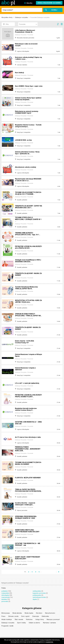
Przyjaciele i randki (7, 626)
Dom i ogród (25, 616)
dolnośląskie (5, 595)
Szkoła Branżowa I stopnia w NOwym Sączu (29, 355)
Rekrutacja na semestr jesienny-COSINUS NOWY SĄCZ (27, 112)
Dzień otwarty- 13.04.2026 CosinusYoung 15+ (25, 342)
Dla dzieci (39, 613)
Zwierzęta (36, 616)
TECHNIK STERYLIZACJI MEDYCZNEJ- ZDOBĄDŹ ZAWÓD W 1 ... (29, 220)
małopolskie (5, 593)
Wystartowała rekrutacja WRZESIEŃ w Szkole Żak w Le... (28, 180)
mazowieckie (6, 597)
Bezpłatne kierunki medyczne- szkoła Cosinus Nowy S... (26, 409)
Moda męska (29, 613)
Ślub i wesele (19, 619)
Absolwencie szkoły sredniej (26, 167)
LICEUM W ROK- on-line (24, 140)
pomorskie (5, 601)
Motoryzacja (6, 613)
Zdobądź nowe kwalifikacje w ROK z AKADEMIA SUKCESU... (28, 261)
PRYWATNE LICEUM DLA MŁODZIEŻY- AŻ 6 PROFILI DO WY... (28, 247)
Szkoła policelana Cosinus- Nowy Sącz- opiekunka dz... (27, 153)
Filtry (6, 24)
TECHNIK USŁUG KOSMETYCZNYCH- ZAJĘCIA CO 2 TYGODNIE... (29, 193)
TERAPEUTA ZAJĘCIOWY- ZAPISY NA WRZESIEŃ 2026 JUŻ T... (28, 207)
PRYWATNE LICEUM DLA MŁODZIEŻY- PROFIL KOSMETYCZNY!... (24, 395)
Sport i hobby (21, 623)
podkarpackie (37, 595)
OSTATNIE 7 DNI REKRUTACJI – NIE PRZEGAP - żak (28, 545)
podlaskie (4, 591)
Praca (3, 616)
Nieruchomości (50, 613)
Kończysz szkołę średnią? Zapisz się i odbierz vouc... (27, 58)
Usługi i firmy (40, 619)
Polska (4, 588)
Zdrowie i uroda (13, 616)
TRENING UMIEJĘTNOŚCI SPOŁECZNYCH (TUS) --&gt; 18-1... (28, 234)
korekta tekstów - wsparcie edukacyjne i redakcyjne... (25, 504)
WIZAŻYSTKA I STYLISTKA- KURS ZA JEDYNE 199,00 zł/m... (29, 301)
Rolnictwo (29, 619)
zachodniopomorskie (39, 597)
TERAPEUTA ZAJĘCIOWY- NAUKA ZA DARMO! (29, 274)
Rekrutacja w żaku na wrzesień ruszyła (27, 45)
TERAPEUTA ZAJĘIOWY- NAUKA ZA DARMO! (28, 328)
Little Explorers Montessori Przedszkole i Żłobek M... (25, 31)
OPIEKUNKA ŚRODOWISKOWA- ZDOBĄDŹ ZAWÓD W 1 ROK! (26, 517)
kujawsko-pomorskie (39, 593)
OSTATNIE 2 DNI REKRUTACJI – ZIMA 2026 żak (29, 423)
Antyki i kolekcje (7, 619)
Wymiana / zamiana (49, 623)
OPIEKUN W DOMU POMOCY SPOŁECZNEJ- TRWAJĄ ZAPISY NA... (29, 315)
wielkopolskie (37, 591)
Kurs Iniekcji (20, 73)
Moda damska (17, 613)
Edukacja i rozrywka (21, 17)
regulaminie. (49, 642)
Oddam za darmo (34, 623)
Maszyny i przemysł (53, 619)
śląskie (35, 599)
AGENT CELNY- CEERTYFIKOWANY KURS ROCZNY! (28, 558)
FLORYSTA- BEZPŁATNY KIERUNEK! (28, 478)
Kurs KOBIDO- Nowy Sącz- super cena (27, 85)
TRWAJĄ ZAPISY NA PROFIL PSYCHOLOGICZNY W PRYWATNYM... (25, 490)
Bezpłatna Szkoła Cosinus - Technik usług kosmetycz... (28, 126)
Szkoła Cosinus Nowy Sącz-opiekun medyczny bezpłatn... (28, 99)
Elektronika (45, 616)
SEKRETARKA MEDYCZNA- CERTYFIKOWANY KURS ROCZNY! (27, 531)
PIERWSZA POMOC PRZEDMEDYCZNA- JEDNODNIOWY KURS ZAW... (28, 449)
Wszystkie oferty (7, 17)
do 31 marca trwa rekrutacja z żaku (28, 437)
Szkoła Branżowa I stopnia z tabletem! (25, 369)
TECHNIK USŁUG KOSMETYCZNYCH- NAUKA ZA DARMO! (29, 463)
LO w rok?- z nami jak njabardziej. (27, 383)
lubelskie (4, 599)
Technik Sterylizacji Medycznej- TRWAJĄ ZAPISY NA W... (27, 288)
